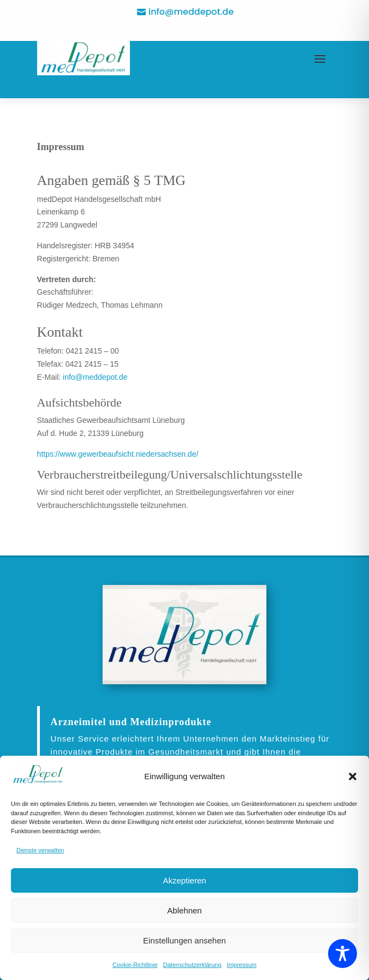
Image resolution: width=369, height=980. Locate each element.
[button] (353, 776)
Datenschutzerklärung (192, 965)
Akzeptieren (184, 880)
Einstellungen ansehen (184, 940)
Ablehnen (184, 910)
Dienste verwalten (40, 850)
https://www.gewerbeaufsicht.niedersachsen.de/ (118, 454)
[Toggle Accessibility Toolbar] (343, 954)
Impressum (242, 965)
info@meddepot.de (191, 12)
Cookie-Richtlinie (135, 965)
